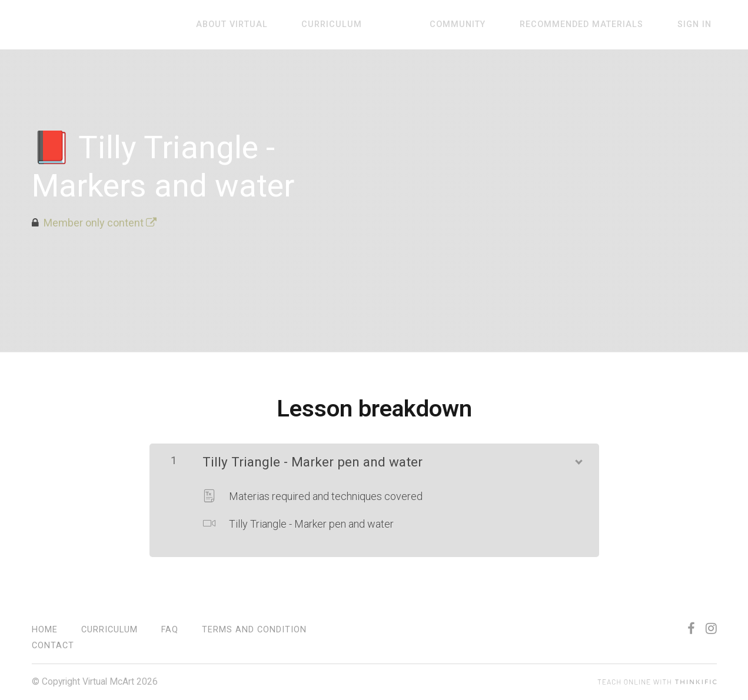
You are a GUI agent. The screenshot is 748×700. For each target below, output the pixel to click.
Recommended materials (597, 25)
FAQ (170, 630)
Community (484, 25)
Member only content (100, 223)
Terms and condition (254, 630)
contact (53, 646)
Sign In (700, 25)
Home (45, 630)
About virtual (289, 25)
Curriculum (379, 25)
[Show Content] (578, 459)
